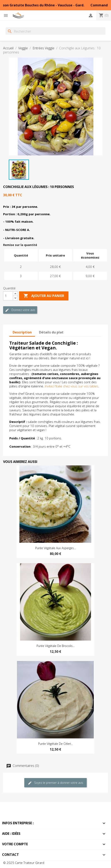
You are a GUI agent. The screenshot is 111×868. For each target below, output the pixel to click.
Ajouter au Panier (44, 296)
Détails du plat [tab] (51, 332)
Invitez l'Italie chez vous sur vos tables (72, 386)
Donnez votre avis (20, 310)
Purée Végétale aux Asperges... (55, 548)
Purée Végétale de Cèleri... (55, 744)
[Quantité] (8, 296)
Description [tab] (22, 332)
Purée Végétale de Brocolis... (55, 646)
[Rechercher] (55, 31)
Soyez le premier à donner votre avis (55, 783)
